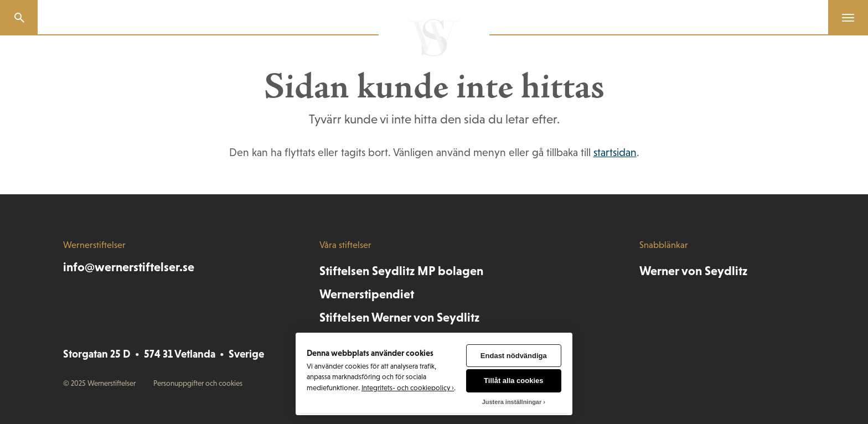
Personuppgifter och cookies (198, 383)
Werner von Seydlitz (693, 271)
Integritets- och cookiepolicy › (408, 388)
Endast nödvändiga (514, 356)
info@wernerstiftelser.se (129, 267)
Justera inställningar (512, 402)
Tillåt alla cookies (513, 381)
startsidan (615, 152)
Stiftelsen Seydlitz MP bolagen (401, 271)
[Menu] (844, 18)
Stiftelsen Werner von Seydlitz (399, 317)
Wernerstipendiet (367, 294)
